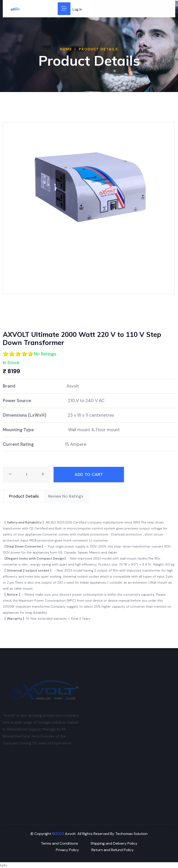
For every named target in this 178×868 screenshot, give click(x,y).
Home (66, 49)
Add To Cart (89, 474)
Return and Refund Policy (113, 850)
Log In (77, 9)
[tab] (24, 496)
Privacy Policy (67, 850)
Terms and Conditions (59, 843)
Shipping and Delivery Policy (114, 843)
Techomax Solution (131, 834)
